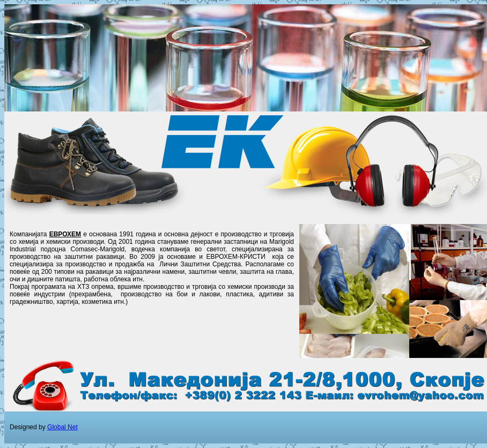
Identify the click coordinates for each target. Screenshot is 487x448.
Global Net (62, 427)
